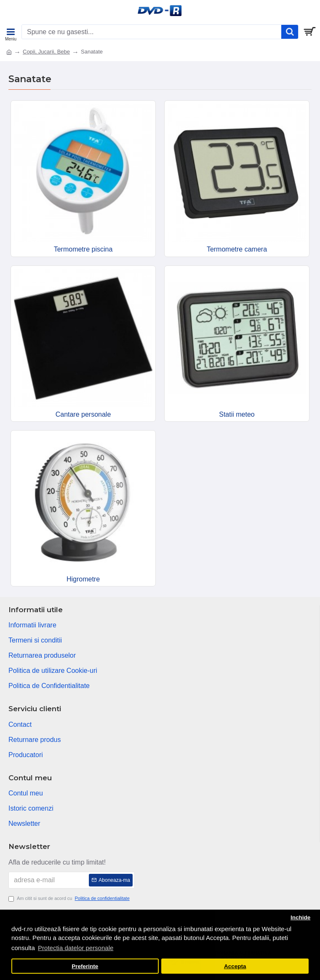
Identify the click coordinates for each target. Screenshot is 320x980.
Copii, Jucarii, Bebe (46, 52)
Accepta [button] (235, 966)
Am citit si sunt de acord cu (70, 898)
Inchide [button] (300, 917)
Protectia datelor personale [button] (76, 948)
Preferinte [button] (85, 966)
